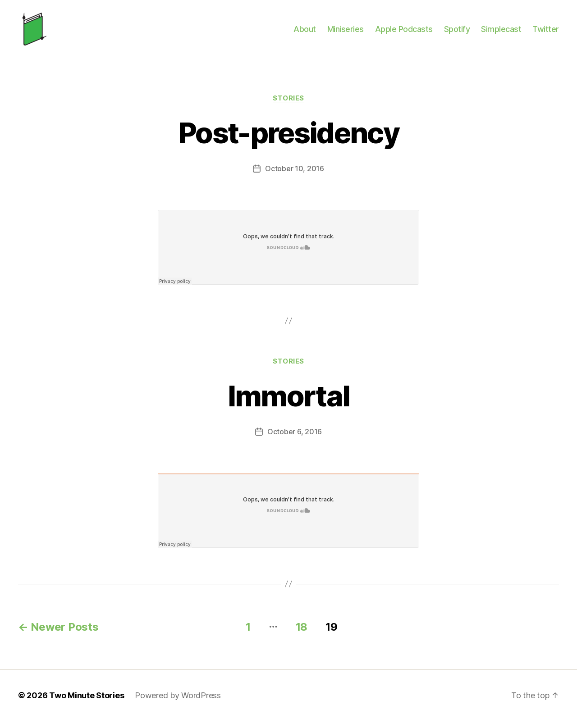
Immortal (289, 403)
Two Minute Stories (87, 703)
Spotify (457, 33)
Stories (288, 106)
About (305, 33)
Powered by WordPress (178, 703)
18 (302, 634)
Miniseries (346, 33)
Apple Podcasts (404, 33)
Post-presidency (288, 140)
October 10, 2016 (295, 176)
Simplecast (501, 33)
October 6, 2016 (295, 439)
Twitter (546, 33)
